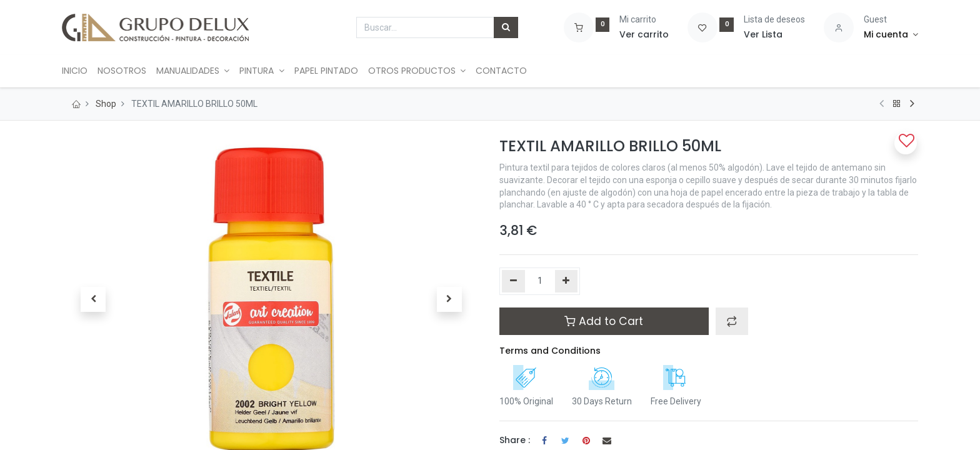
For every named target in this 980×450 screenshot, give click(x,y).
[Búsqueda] (506, 27)
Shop (106, 104)
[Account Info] (891, 35)
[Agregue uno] (567, 281)
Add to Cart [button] (604, 321)
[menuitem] (80, 71)
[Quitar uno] (513, 281)
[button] (93, 299)
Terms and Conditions (550, 351)
